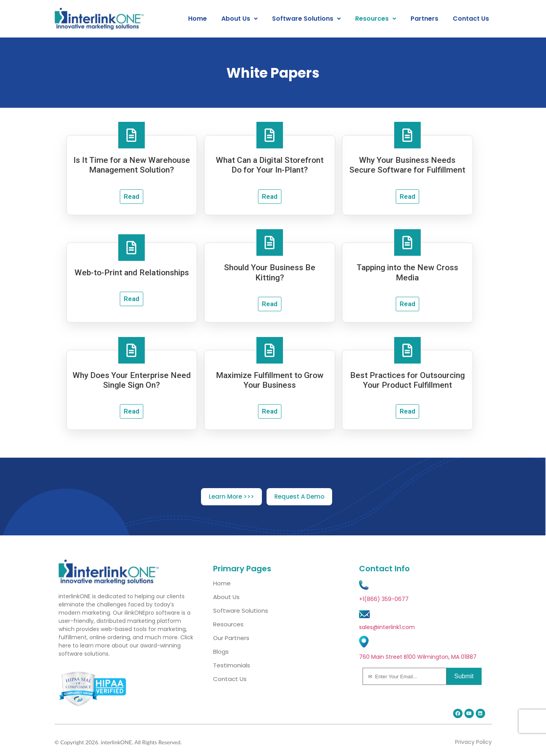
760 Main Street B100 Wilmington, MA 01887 (418, 657)
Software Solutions (306, 19)
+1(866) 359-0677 (384, 599)
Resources (376, 19)
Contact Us (471, 19)
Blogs (221, 652)
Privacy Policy (473, 742)
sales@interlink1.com (387, 627)
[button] (239, 19)
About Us (239, 19)
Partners (424, 19)
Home (197, 19)
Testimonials (232, 665)
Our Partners (231, 638)
